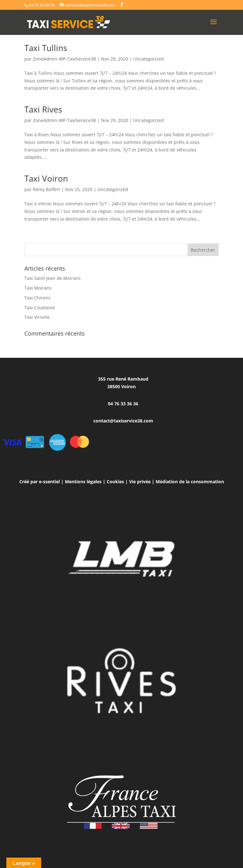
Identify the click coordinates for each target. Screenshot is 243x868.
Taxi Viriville (37, 317)
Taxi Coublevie (40, 308)
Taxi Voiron (46, 178)
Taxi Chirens (37, 298)
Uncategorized (149, 59)
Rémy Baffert (47, 189)
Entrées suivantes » (198, 239)
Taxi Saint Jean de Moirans (53, 278)
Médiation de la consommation (190, 482)
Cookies (115, 482)
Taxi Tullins (46, 48)
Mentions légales (83, 482)
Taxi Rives (43, 109)
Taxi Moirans (38, 288)
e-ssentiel (49, 482)
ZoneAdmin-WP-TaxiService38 (64, 59)
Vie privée (140, 482)
